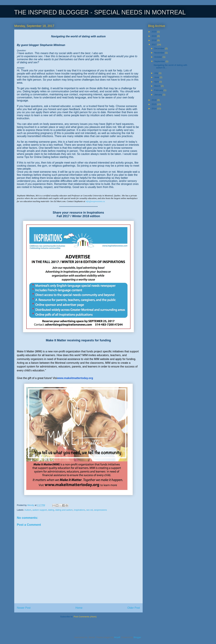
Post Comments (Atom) (85, 617)
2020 (154, 32)
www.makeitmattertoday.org (75, 378)
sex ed (89, 510)
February (159, 90)
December (160, 48)
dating (51, 510)
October (158, 57)
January (158, 95)
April (157, 82)
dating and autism (64, 510)
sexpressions (100, 510)
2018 (154, 40)
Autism (28, 510)
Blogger (137, 637)
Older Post (134, 608)
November (160, 53)
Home (79, 608)
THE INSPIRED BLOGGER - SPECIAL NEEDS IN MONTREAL (100, 12)
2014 (154, 108)
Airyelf (117, 637)
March (158, 86)
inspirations (79, 510)
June (157, 77)
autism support (40, 510)
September (160, 61)
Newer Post (24, 608)
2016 (154, 100)
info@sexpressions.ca (95, 201)
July (156, 73)
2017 (154, 45)
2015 (154, 104)
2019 (154, 36)
